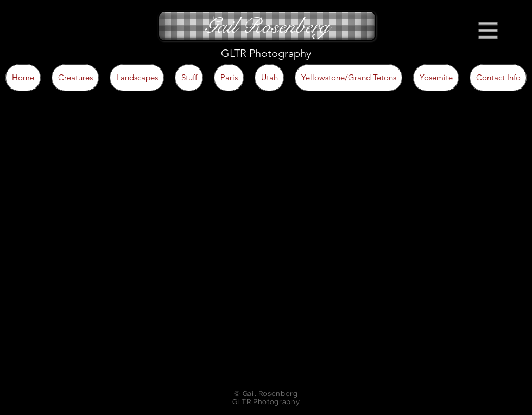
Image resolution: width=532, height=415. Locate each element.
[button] (488, 31)
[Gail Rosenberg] (267, 26)
